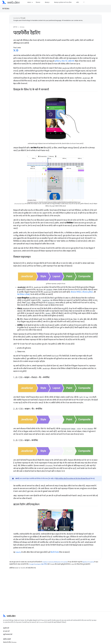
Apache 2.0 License (88, 562)
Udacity (18, 552)
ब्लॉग (78, 2)
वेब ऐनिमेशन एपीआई (23, 294)
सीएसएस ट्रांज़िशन (88, 292)
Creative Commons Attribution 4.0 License (55, 562)
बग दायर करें (6, 631)
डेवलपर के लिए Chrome (10, 642)
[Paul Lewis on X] (14, 51)
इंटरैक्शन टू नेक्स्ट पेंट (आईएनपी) (65, 61)
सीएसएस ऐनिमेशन (76, 292)
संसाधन (29, 2)
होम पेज (15, 27)
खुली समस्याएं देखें (8, 634)
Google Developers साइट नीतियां (38, 564)
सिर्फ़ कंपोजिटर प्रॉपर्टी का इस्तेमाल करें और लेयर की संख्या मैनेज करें (73, 479)
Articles (6, 9)
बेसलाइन (47, 2)
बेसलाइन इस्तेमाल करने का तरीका (63, 2)
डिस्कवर (38, 2)
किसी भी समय (55, 552)
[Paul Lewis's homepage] (17, 51)
